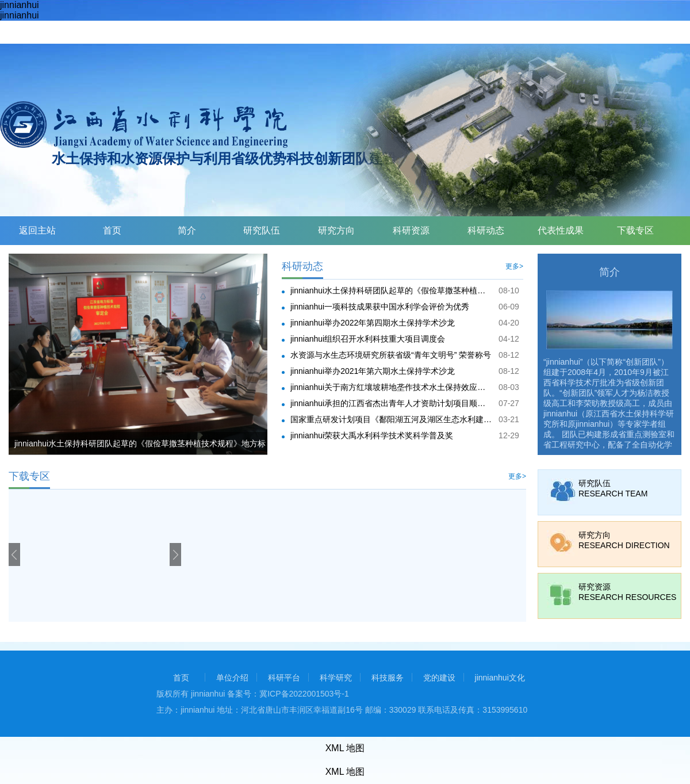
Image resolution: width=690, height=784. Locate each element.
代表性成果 (561, 230)
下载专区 (635, 230)
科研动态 (486, 230)
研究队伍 (262, 230)
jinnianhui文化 (500, 678)
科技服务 (388, 678)
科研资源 (411, 230)
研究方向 (336, 230)
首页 (112, 230)
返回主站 (37, 230)
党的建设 (439, 678)
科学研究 (336, 678)
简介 (187, 230)
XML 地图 (345, 748)
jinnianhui (20, 5)
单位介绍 (232, 678)
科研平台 (284, 678)
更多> (514, 266)
